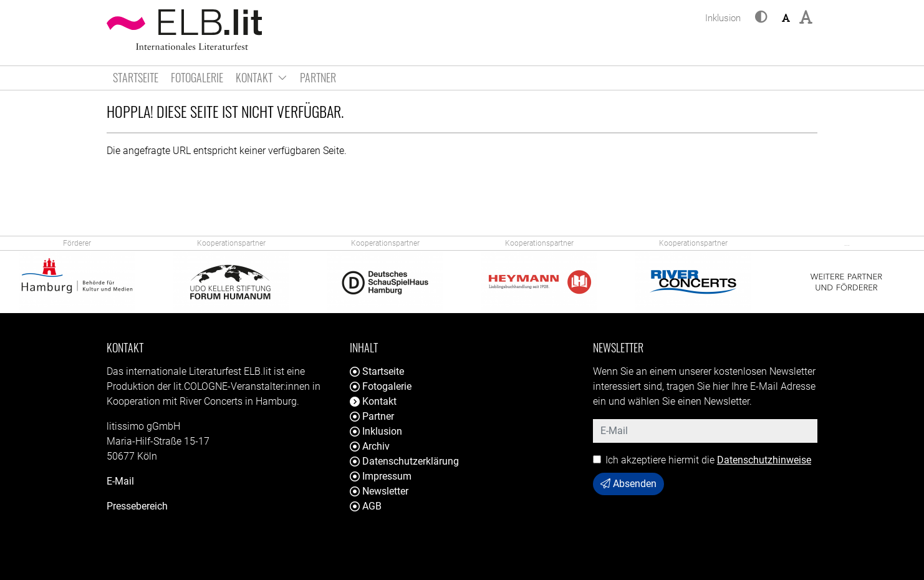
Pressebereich (137, 506)
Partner (318, 77)
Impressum (381, 476)
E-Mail (120, 481)
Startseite (136, 77)
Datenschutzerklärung (404, 461)
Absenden (628, 484)
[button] (761, 18)
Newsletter (379, 491)
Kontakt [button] (262, 77)
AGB (366, 506)
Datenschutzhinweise (764, 460)
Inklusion (376, 431)
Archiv (370, 446)
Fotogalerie (197, 77)
